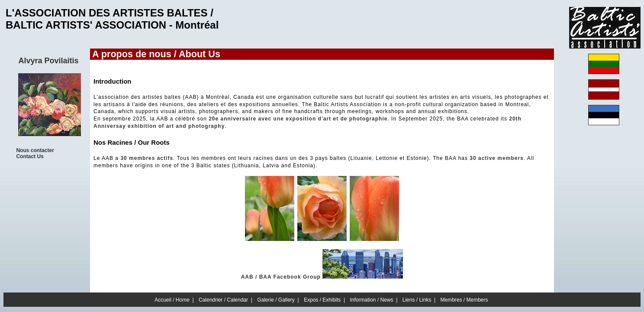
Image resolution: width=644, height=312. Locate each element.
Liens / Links (417, 300)
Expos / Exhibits (322, 300)
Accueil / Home (172, 300)
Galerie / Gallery (276, 300)
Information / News (372, 300)
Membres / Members (464, 300)
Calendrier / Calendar (223, 300)
